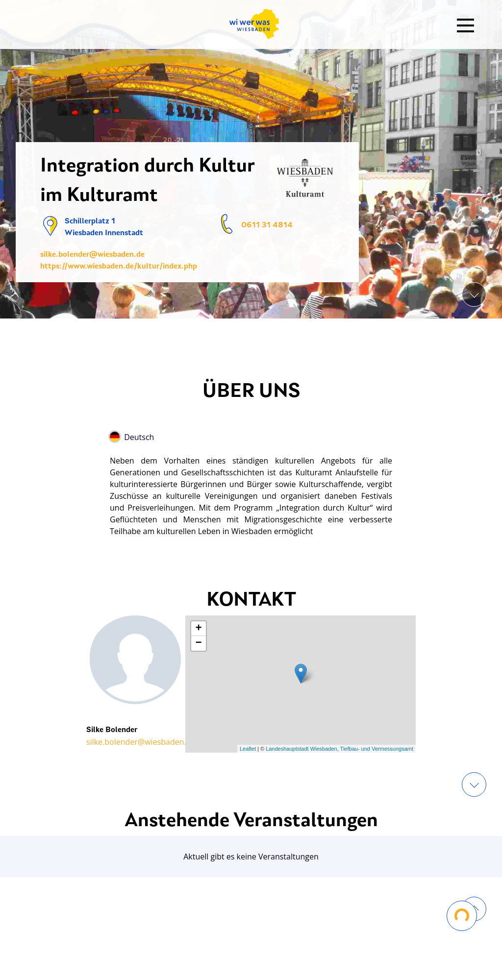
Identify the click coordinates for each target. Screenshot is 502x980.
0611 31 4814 (267, 225)
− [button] (198, 643)
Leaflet (248, 749)
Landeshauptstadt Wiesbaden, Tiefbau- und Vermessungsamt (339, 749)
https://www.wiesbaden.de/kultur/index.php (119, 267)
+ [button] (198, 629)
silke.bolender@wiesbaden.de (92, 255)
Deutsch (132, 437)
